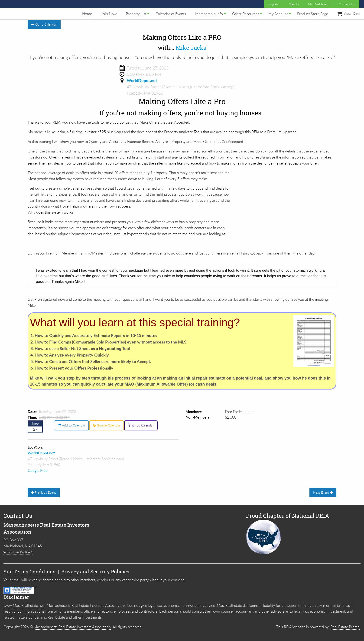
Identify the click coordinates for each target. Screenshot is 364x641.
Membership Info (209, 14)
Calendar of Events (171, 14)
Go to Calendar (44, 24)
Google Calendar (107, 425)
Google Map (38, 470)
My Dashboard (319, 4)
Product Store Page (313, 14)
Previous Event (44, 492)
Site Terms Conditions (29, 572)
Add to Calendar (71, 425)
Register (274, 4)
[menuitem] (87, 14)
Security (100, 572)
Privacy (70, 572)
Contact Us (347, 4)
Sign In (294, 4)
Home (87, 14)
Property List (136, 14)
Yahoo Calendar (141, 425)
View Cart (348, 13)
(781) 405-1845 (18, 552)
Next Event (323, 492)
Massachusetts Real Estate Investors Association (72, 627)
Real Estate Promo (345, 627)
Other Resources (246, 14)
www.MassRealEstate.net (24, 605)
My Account (278, 14)
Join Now (109, 14)
